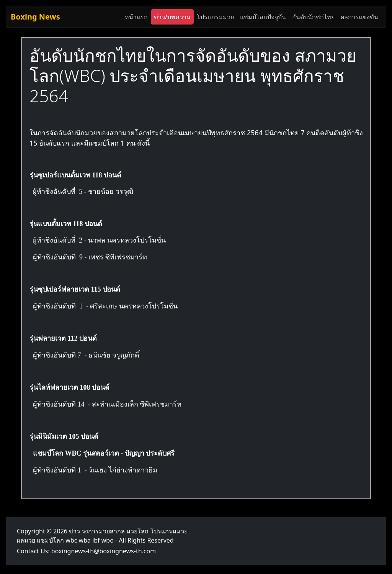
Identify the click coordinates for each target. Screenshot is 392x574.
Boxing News (35, 17)
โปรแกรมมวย (215, 17)
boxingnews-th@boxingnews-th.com (104, 551)
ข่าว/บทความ (172, 17)
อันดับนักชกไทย (313, 17)
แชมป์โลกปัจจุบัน (263, 17)
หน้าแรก (136, 17)
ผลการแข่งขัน (359, 17)
